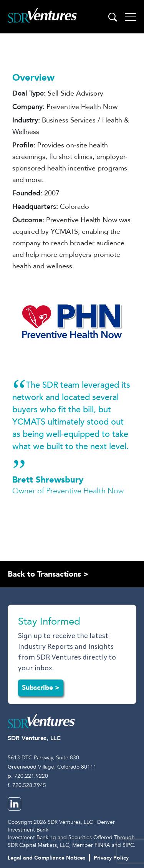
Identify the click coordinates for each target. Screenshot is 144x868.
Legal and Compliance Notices (46, 858)
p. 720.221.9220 (28, 776)
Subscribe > (41, 688)
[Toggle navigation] (131, 17)
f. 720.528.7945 (27, 785)
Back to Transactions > (48, 574)
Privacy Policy (111, 858)
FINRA (102, 845)
